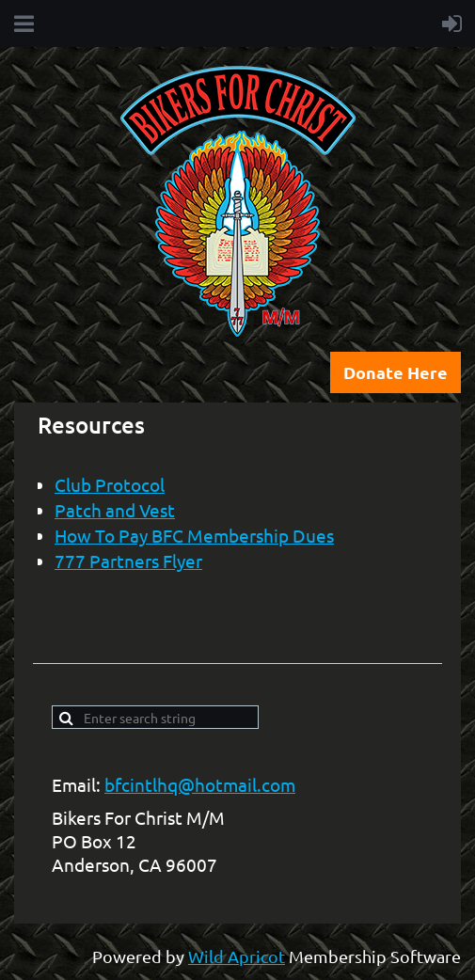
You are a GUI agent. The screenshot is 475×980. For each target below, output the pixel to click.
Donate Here (396, 372)
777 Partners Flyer (128, 561)
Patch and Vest (115, 510)
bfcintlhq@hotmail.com (200, 784)
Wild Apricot (237, 956)
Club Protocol (110, 484)
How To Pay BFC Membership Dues (194, 535)
